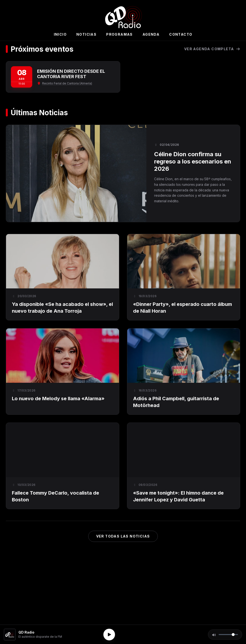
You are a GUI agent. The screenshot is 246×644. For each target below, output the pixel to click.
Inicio (60, 34)
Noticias (86, 34)
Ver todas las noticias (123, 536)
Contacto (181, 34)
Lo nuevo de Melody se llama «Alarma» (58, 399)
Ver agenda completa (212, 49)
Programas (119, 34)
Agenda (151, 34)
